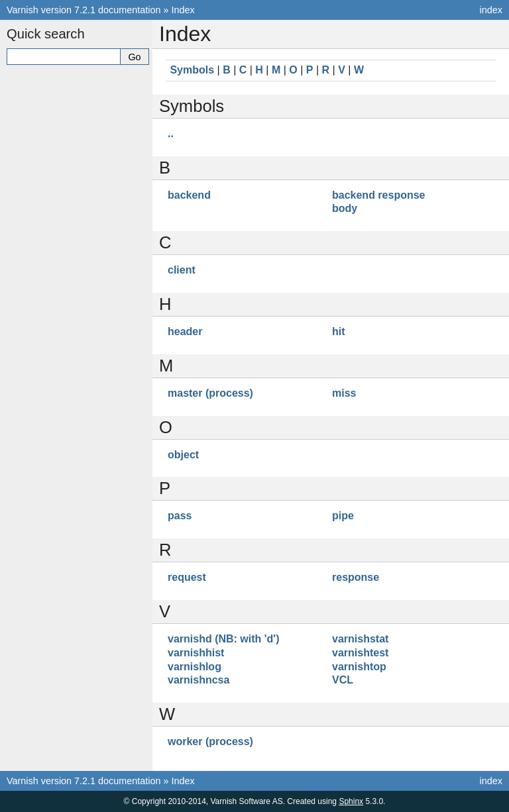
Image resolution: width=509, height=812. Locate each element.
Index (183, 10)
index (491, 10)
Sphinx (351, 801)
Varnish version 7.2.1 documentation (84, 10)
